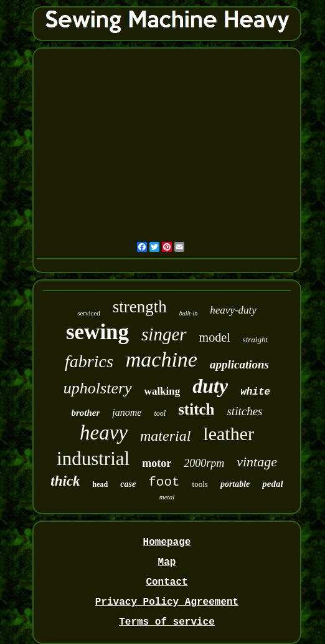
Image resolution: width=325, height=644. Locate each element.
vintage (257, 462)
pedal (272, 484)
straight (255, 339)
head (101, 484)
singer (164, 334)
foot (164, 482)
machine (162, 359)
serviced (89, 313)
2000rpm (204, 463)
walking (162, 391)
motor (157, 463)
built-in (188, 313)
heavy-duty (233, 310)
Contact (167, 582)
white (255, 392)
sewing (97, 332)
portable (235, 484)
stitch (196, 409)
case (128, 484)
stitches (244, 411)
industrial (93, 459)
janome (127, 412)
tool (160, 413)
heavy (104, 433)
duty (210, 386)
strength (140, 307)
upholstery (98, 388)
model (215, 337)
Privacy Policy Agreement (167, 602)
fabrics (89, 361)
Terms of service (167, 622)
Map (167, 562)
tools (200, 484)
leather (228, 434)
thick (65, 481)
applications (239, 364)
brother (86, 413)
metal (167, 497)
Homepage (167, 542)
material (165, 436)
